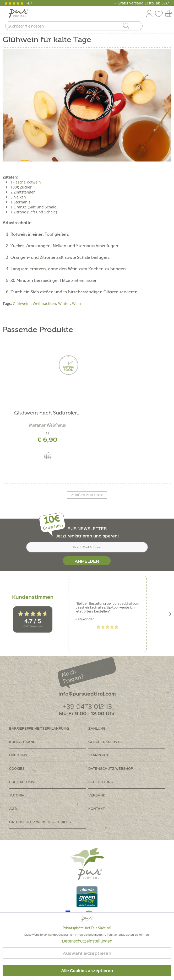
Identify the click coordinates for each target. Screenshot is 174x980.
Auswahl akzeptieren (87, 953)
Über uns (18, 755)
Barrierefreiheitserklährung (39, 728)
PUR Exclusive (23, 782)
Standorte (99, 755)
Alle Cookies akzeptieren (87, 971)
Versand (97, 795)
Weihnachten (44, 303)
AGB (13, 808)
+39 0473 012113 (87, 706)
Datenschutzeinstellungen (87, 941)
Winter (64, 303)
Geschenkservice (106, 742)
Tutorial (18, 795)
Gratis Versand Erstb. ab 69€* (144, 3)
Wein (77, 303)
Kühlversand (22, 742)
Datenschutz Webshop (111, 768)
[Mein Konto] (149, 13)
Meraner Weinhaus (47, 425)
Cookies (17, 768)
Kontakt (97, 808)
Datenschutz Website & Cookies (40, 822)
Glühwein (22, 303)
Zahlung (97, 728)
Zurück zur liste (87, 495)
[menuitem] (165, 27)
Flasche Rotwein (27, 182)
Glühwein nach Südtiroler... (47, 413)
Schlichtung (101, 782)
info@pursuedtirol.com (87, 694)
